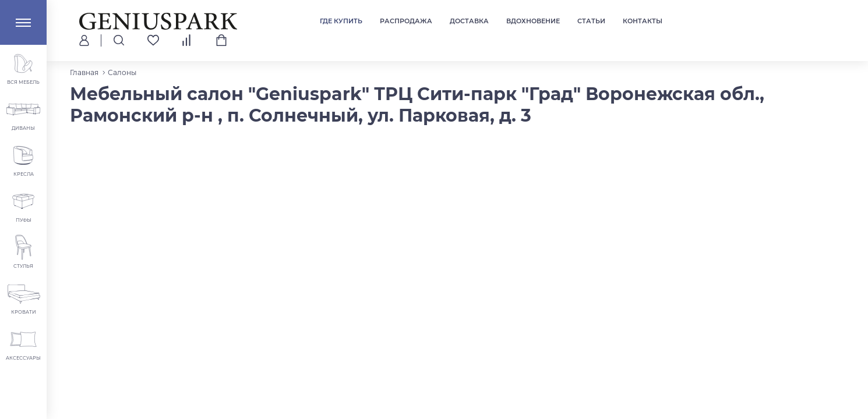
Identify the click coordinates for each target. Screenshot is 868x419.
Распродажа (406, 21)
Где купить (341, 21)
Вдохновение (533, 21)
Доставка (469, 21)
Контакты (643, 21)
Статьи (591, 21)
